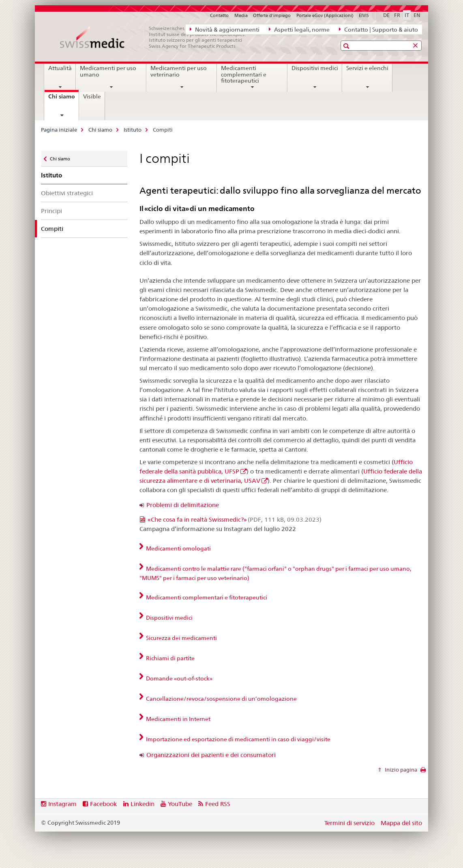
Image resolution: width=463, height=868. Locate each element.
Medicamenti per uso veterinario (179, 71)
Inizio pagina (400, 770)
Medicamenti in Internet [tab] (178, 719)
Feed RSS (218, 804)
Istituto (133, 130)
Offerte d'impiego (272, 15)
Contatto (219, 15)
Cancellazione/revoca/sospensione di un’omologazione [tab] (221, 699)
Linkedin (143, 804)
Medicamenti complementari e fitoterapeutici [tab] (206, 597)
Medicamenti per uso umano (108, 71)
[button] (347, 46)
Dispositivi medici (315, 68)
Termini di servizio (349, 823)
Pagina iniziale (59, 130)
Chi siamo (63, 99)
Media (241, 15)
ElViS (364, 15)
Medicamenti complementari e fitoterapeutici (244, 75)
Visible (92, 96)
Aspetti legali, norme (299, 29)
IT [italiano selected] (407, 15)
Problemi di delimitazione (183, 505)
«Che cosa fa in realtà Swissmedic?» (235, 519)
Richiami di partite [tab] (170, 658)
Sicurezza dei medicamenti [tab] (181, 638)
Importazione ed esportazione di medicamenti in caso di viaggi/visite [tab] (238, 739)
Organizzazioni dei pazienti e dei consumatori (211, 755)
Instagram (62, 804)
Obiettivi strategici (67, 193)
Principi (51, 211)
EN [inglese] (417, 15)
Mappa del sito (401, 823)
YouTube (180, 804)
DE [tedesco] (386, 15)
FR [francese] (397, 15)
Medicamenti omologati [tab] (178, 548)
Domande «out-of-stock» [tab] (179, 678)
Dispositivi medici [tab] (169, 618)
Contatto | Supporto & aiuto (378, 29)
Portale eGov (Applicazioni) (325, 15)
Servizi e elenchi (367, 68)
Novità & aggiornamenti (225, 29)
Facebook (103, 804)
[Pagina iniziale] (156, 37)
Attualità (60, 68)
